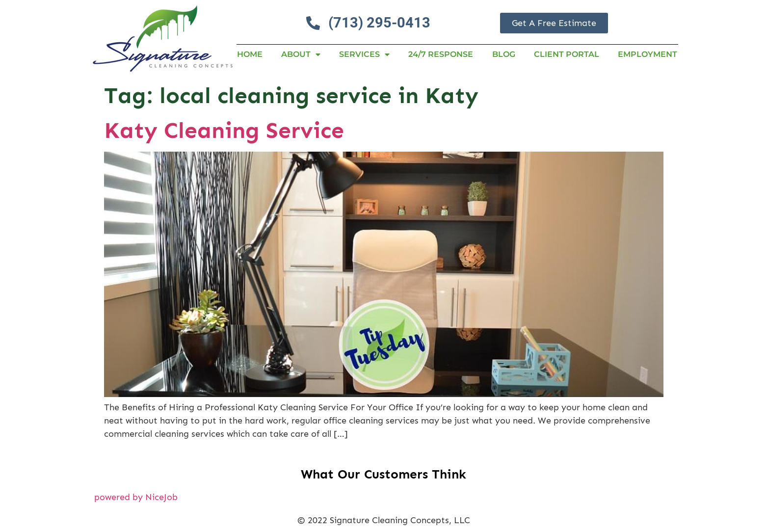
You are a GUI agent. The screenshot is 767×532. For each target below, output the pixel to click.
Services (364, 54)
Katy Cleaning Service (224, 130)
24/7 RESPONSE (441, 54)
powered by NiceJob (136, 497)
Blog (504, 54)
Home (250, 54)
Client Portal (567, 54)
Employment (648, 54)
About (301, 54)
